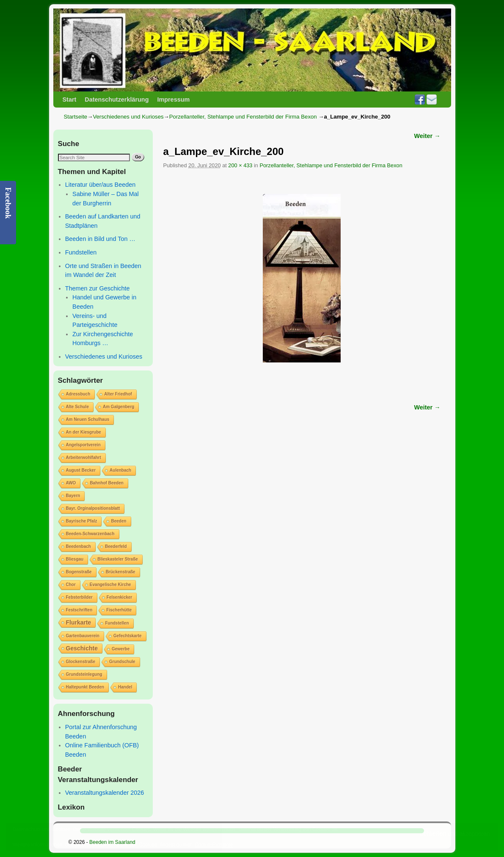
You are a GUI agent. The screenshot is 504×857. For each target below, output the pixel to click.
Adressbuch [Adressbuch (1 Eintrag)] (78, 394)
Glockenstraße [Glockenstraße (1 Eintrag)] (81, 662)
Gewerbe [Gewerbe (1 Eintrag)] (121, 649)
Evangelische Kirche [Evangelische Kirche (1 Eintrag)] (110, 585)
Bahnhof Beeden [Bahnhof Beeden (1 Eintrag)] (106, 483)
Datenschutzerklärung (117, 100)
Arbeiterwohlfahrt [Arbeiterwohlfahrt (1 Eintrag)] (84, 458)
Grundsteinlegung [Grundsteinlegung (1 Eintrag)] (84, 674)
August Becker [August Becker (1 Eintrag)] (81, 470)
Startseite (76, 117)
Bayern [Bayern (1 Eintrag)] (73, 496)
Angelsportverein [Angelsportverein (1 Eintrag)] (83, 445)
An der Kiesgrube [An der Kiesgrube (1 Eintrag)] (84, 432)
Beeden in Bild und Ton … (100, 239)
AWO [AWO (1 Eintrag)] (71, 483)
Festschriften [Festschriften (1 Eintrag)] (79, 610)
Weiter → (427, 136)
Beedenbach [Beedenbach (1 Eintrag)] (78, 546)
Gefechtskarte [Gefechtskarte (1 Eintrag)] (128, 636)
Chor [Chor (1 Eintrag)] (71, 585)
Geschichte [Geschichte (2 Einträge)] (82, 648)
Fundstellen (81, 252)
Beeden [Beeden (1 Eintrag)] (118, 521)
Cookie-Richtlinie (214, 845)
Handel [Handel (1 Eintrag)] (125, 687)
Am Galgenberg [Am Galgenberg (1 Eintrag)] (118, 407)
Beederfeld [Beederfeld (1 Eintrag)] (116, 546)
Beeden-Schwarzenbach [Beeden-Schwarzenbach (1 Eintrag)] (90, 534)
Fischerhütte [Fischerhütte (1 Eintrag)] (119, 610)
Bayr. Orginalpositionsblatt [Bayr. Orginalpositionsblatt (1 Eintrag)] (93, 508)
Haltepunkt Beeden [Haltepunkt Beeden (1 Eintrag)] (85, 687)
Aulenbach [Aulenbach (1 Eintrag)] (120, 470)
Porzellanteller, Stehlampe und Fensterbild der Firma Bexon (243, 117)
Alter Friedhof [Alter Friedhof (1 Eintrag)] (118, 394)
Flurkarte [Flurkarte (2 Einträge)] (79, 622)
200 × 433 (240, 165)
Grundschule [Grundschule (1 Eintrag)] (122, 662)
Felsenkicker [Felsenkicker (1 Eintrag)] (120, 597)
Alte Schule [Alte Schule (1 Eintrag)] (77, 407)
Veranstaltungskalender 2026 (105, 793)
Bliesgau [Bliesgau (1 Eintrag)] (75, 559)
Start (70, 100)
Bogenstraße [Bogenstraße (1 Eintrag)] (79, 572)
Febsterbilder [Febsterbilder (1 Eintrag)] (79, 597)
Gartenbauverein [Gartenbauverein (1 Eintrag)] (83, 636)
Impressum (173, 100)
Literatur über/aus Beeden (100, 185)
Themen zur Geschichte (98, 288)
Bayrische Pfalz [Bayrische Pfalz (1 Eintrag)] (82, 521)
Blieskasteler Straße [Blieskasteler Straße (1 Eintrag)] (118, 559)
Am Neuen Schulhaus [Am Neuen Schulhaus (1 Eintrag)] (88, 419)
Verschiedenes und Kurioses (128, 117)
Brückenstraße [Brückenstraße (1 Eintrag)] (121, 572)
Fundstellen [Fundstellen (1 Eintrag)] (117, 623)
